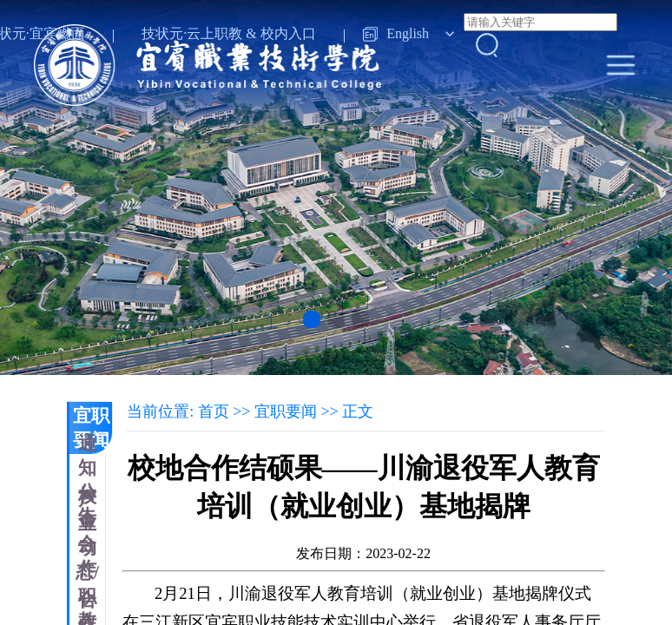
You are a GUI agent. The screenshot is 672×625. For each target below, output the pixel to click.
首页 (214, 411)
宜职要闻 (91, 428)
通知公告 (87, 480)
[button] (312, 319)
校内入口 (288, 33)
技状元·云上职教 (192, 33)
